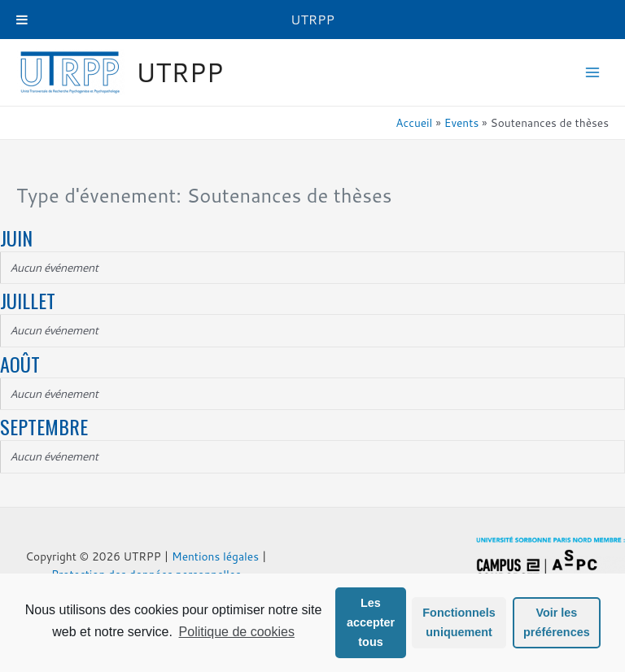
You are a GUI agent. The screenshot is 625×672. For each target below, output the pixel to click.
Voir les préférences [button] (557, 622)
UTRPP (180, 72)
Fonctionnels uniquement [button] (459, 622)
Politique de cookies (237, 632)
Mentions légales (215, 556)
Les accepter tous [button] (371, 622)
